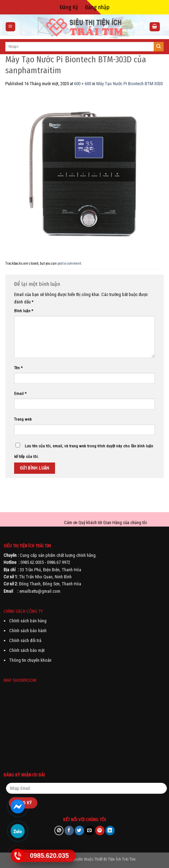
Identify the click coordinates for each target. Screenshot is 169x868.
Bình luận (24, 311)
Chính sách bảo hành (28, 631)
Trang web (23, 419)
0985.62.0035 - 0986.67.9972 (45, 562)
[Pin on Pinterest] (100, 831)
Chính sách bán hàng (28, 621)
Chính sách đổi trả (25, 640)
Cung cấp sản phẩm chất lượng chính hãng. (58, 555)
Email (20, 394)
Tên (18, 368)
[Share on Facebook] (69, 831)
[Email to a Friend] (90, 831)
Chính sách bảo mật (27, 650)
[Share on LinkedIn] (110, 831)
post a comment (69, 263)
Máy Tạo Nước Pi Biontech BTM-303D (130, 84)
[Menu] (10, 27)
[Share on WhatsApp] (59, 831)
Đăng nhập (97, 7)
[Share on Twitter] (79, 831)
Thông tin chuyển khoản (30, 660)
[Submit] (159, 47)
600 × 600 (83, 84)
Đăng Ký (69, 7)
